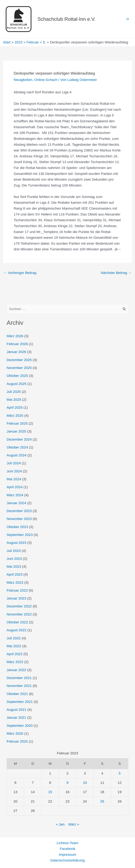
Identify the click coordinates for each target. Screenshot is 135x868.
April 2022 (15, 654)
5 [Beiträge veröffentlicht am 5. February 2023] (120, 773)
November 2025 (19, 368)
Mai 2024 (14, 479)
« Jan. (61, 824)
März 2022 (15, 662)
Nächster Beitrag (116, 273)
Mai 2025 (14, 400)
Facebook (67, 849)
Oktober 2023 (17, 527)
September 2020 (20, 726)
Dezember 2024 (19, 439)
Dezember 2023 (19, 511)
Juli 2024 (14, 463)
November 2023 (19, 519)
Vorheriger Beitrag (20, 273)
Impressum (67, 855)
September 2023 (20, 535)
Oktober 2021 (17, 694)
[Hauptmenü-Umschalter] (128, 19)
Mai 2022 (14, 646)
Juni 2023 (14, 559)
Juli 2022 (14, 638)
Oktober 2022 (17, 622)
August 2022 (17, 630)
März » (74, 824)
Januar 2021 (16, 717)
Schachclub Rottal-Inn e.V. (67, 19)
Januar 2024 (16, 503)
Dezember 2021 (19, 678)
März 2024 (15, 495)
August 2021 (17, 710)
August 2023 (17, 543)
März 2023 (15, 582)
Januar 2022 (16, 670)
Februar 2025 (17, 423)
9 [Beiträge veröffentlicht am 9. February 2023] (67, 783)
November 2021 (19, 686)
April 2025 (15, 407)
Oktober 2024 (17, 447)
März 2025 (15, 415)
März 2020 (15, 733)
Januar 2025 (16, 431)
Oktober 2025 (17, 376)
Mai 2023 (14, 566)
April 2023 (15, 574)
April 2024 (15, 487)
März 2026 (15, 336)
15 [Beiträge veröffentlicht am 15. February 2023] (50, 792)
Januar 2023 (16, 598)
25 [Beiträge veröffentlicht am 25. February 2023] (102, 801)
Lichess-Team (67, 843)
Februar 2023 (17, 590)
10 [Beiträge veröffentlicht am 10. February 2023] (85, 783)
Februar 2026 (17, 344)
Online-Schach (46, 80)
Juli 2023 (14, 551)
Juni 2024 (14, 471)
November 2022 (19, 614)
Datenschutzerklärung (68, 860)
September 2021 (20, 702)
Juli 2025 (14, 392)
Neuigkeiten (23, 80)
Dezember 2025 (19, 360)
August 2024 (17, 455)
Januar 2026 (16, 352)
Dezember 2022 (19, 606)
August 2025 (17, 384)
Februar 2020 (17, 741)
